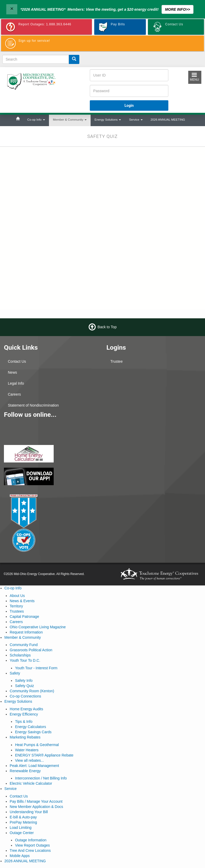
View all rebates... (29, 760)
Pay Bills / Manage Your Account (36, 801)
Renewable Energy (25, 771)
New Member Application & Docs (36, 807)
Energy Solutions (108, 119)
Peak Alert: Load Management (34, 766)
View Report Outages (32, 845)
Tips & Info (24, 722)
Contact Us (17, 361)
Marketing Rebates (25, 737)
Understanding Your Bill (29, 812)
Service (136, 119)
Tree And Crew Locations (30, 851)
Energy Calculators (30, 727)
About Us (17, 596)
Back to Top (107, 327)
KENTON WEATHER (154, 386)
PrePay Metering (23, 822)
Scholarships (20, 655)
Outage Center (22, 833)
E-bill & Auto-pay (23, 817)
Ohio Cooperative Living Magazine (38, 627)
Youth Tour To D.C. (25, 660)
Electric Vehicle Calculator (31, 783)
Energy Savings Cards (33, 732)
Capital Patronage (24, 617)
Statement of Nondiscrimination (33, 405)
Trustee (117, 361)
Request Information (26, 632)
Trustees (17, 611)
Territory (16, 606)
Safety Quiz (24, 686)
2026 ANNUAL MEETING (168, 119)
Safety (15, 673)
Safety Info (24, 681)
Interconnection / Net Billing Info (41, 778)
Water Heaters (27, 750)
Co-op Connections (25, 696)
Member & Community (70, 119)
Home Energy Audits (26, 709)
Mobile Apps (20, 856)
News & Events (22, 601)
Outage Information (31, 840)
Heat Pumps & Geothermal (37, 745)
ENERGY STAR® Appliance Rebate (44, 755)
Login (129, 105)
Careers (14, 394)
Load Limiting (21, 828)
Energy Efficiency (24, 714)
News (12, 372)
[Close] (12, 9)
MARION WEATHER (154, 425)
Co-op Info (36, 119)
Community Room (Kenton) (32, 691)
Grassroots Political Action (31, 650)
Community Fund (24, 645)
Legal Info (16, 383)
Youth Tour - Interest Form (36, 668)
